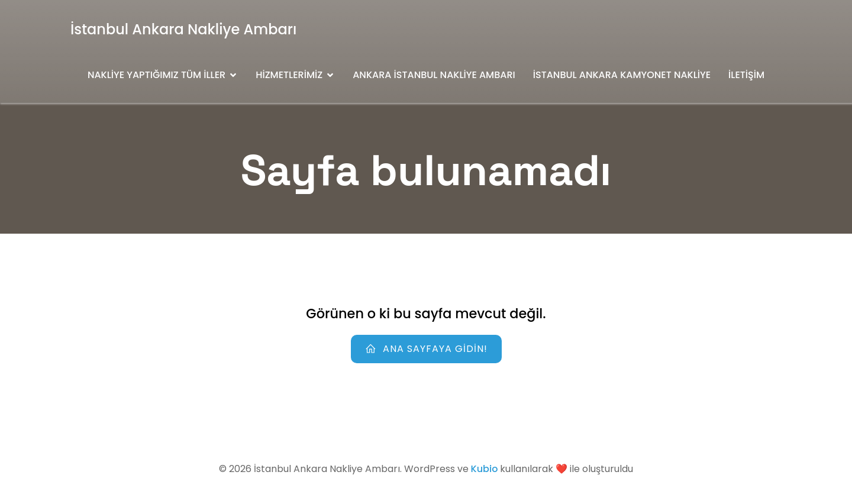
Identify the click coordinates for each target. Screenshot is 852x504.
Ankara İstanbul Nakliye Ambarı (434, 75)
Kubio (485, 469)
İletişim (746, 75)
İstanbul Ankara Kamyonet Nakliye (622, 75)
